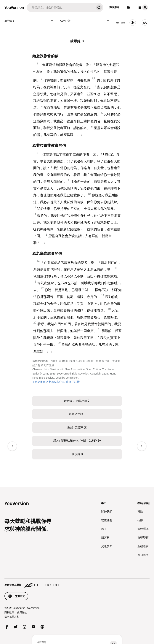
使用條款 (22, 612)
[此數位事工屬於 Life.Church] (77, 583)
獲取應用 (114, 7)
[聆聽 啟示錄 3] (133, 23)
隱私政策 (9, 612)
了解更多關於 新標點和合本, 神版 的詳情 (56, 382)
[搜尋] (61, 7)
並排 (121, 23)
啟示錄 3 (29, 21)
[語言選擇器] (129, 7)
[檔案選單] (142, 7)
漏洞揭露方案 (12, 617)
